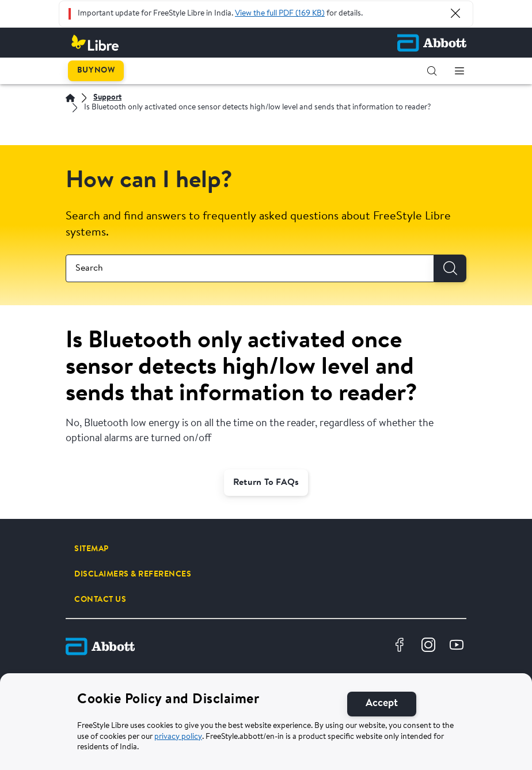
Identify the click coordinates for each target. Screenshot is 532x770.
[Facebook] (401, 646)
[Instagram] (430, 646)
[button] (432, 71)
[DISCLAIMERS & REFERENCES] (133, 574)
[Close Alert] (455, 13)
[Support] (107, 98)
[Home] (70, 98)
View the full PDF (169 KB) (280, 14)
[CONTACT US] (100, 600)
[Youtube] (458, 646)
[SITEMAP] (92, 549)
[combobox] (250, 268)
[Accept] (382, 704)
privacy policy (178, 737)
